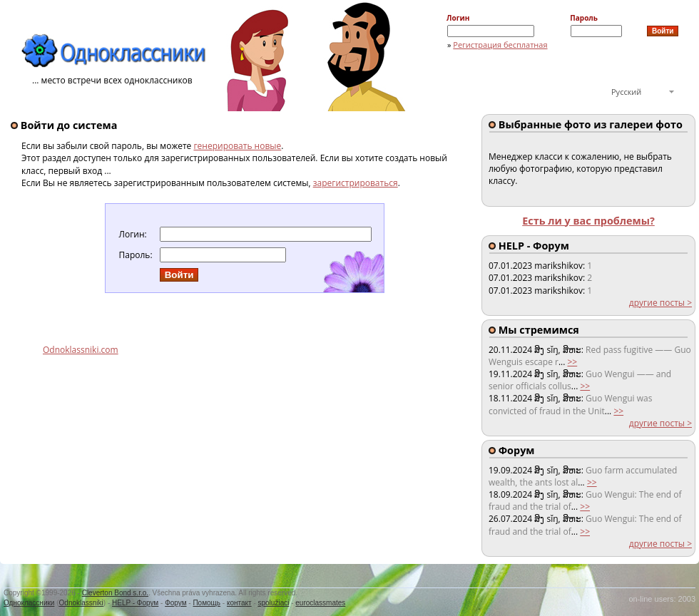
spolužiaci (274, 603)
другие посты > (660, 303)
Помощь (206, 603)
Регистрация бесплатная (500, 45)
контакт (239, 603)
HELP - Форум (135, 603)
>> (572, 362)
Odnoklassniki (81, 603)
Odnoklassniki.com (81, 350)
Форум (175, 603)
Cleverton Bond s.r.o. (115, 593)
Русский (626, 92)
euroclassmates (320, 603)
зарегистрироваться (356, 183)
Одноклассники (29, 603)
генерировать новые (237, 146)
